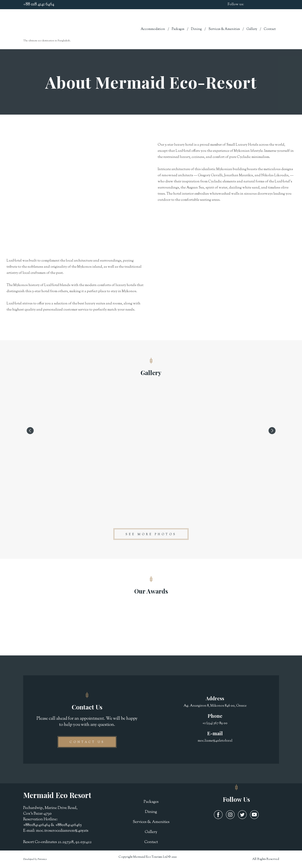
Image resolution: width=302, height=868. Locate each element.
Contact (270, 29)
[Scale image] (151, 431)
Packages (178, 29)
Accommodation (153, 29)
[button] (151, 534)
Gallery (252, 29)
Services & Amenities (224, 29)
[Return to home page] (48, 27)
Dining (196, 29)
